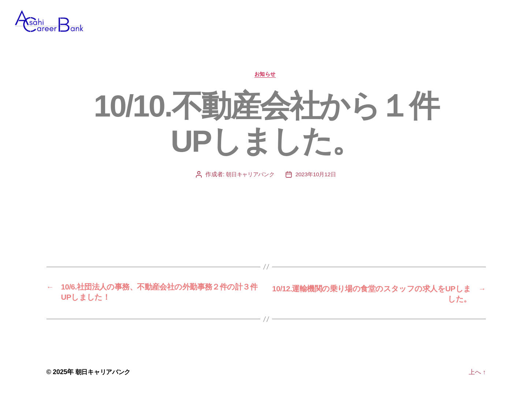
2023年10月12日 (317, 186)
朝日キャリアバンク (249, 186)
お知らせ (266, 86)
